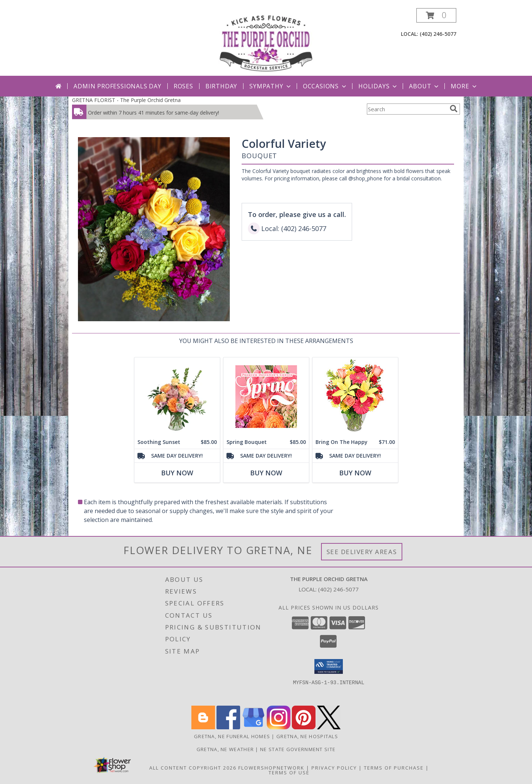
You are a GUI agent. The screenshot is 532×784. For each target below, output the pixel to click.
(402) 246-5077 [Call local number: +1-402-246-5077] (438, 34)
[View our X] (329, 727)
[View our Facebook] (228, 727)
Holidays (378, 86)
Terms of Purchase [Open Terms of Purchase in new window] (394, 768)
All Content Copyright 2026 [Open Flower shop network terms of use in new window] (193, 768)
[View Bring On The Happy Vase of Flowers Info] (355, 396)
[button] (436, 15)
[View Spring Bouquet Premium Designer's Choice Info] (266, 396)
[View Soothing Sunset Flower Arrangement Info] (177, 396)
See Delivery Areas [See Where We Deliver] (362, 552)
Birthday (221, 86)
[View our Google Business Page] (253, 727)
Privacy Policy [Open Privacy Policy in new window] (334, 768)
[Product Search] (407, 109)
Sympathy (271, 86)
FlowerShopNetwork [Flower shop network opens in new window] (271, 768)
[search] (454, 109)
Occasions (325, 86)
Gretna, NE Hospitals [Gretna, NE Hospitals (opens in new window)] (307, 736)
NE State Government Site (298, 749)
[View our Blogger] (203, 727)
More (464, 86)
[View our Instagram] (279, 727)
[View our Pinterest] (304, 727)
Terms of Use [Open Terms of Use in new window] (289, 773)
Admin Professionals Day (117, 86)
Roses (183, 86)
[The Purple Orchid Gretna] (266, 42)
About (424, 86)
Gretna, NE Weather (225, 749)
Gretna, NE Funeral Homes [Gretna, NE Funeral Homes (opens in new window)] (232, 736)
